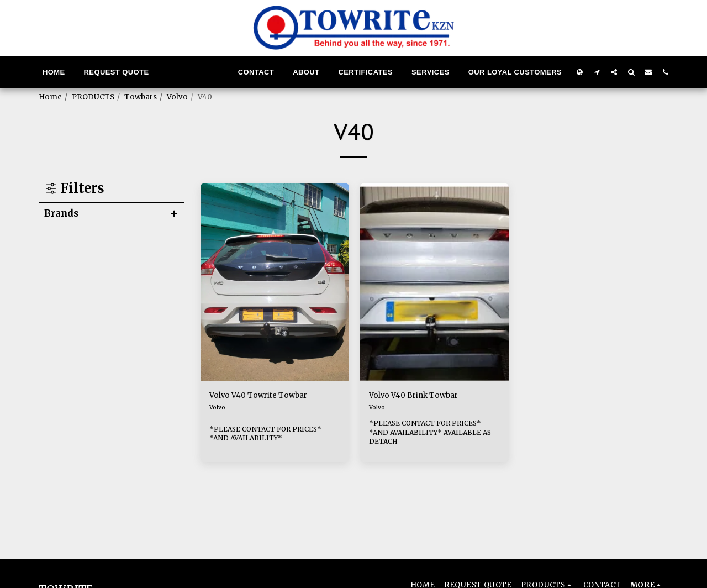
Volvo (177, 97)
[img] (275, 282)
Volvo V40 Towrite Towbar (269, 397)
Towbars (141, 97)
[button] (597, 72)
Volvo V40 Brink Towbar (424, 397)
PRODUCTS (93, 97)
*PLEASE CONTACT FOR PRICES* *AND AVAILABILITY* (271, 435)
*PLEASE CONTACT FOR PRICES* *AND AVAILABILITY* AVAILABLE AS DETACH (431, 435)
